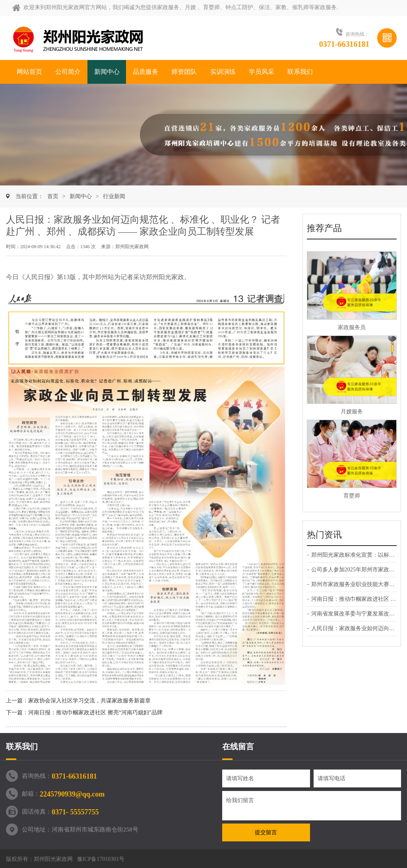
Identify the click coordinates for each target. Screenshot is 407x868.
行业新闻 (114, 196)
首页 (53, 196)
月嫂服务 (352, 412)
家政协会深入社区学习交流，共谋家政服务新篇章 (89, 701)
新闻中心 (81, 196)
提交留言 (266, 832)
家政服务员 (352, 327)
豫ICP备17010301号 (101, 859)
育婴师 (352, 496)
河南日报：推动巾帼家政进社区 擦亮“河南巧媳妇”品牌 (95, 713)
